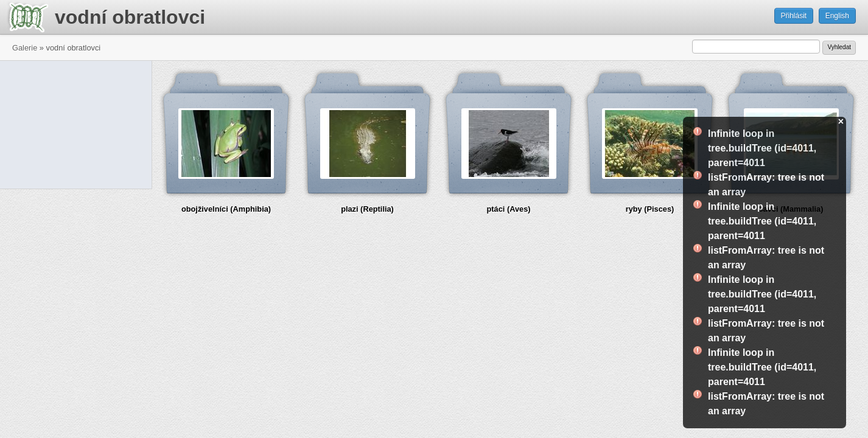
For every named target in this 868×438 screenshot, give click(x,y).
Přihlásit (794, 16)
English (837, 16)
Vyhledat (839, 47)
